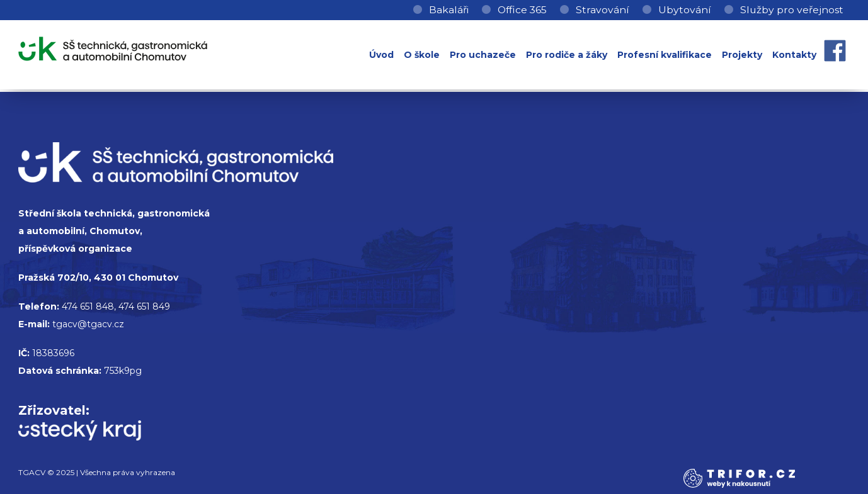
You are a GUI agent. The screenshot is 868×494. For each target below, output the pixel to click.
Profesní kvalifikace (665, 55)
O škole (422, 55)
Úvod (381, 55)
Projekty (742, 55)
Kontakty (794, 55)
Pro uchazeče (483, 55)
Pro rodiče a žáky (567, 55)
